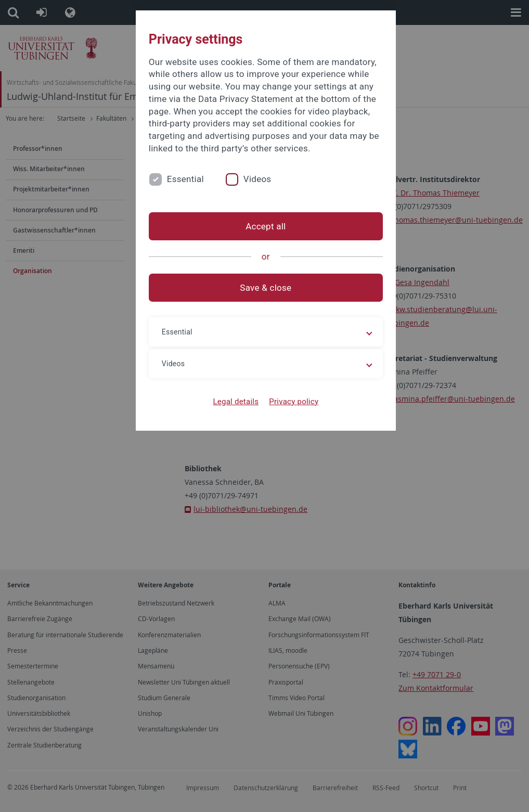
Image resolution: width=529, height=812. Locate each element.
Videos (256, 179)
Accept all (264, 226)
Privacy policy (293, 402)
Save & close (264, 288)
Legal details (235, 402)
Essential (184, 179)
